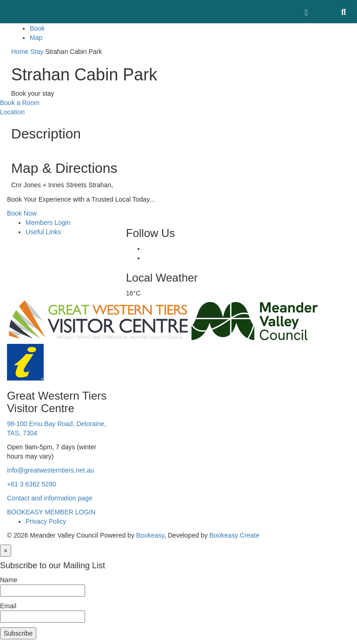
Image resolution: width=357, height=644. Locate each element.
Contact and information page (50, 498)
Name (9, 580)
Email (8, 606)
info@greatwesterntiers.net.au (50, 470)
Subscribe (18, 633)
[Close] (6, 551)
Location (12, 112)
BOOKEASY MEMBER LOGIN (51, 512)
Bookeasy (150, 535)
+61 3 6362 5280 (32, 484)
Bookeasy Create (235, 535)
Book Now (22, 213)
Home (20, 52)
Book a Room (20, 103)
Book (37, 28)
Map (36, 38)
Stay (37, 52)
